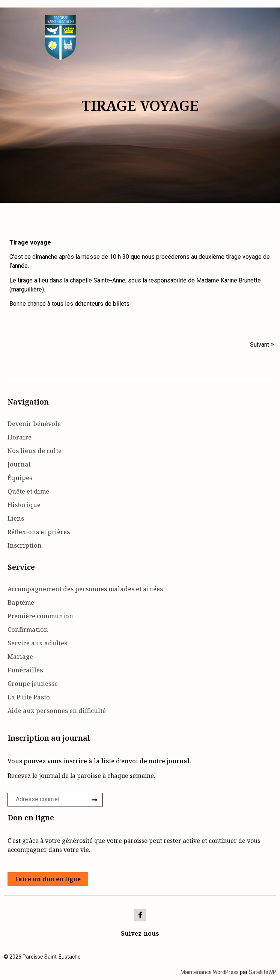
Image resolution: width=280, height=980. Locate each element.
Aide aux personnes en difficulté (57, 711)
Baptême (21, 602)
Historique (24, 505)
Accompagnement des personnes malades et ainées (85, 589)
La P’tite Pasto (29, 697)
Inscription (25, 545)
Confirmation (28, 630)
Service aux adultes (37, 643)
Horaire (20, 437)
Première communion (40, 616)
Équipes (20, 478)
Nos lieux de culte (35, 451)
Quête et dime (28, 491)
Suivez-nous (140, 933)
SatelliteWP (263, 972)
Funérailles (25, 670)
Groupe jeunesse (33, 684)
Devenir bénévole (34, 424)
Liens (16, 518)
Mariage (20, 657)
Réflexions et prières (39, 532)
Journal (19, 464)
